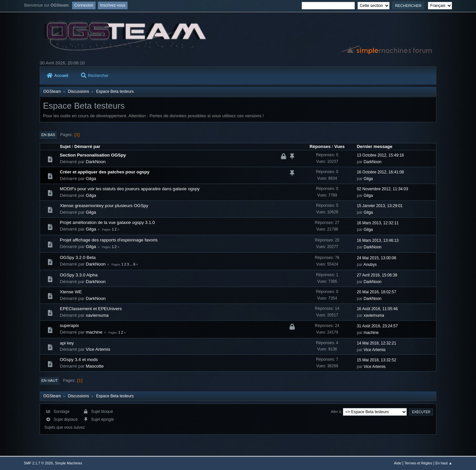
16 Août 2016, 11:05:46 (377, 309)
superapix (69, 325)
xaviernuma (97, 315)
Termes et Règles (418, 463)
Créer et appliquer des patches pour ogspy (105, 172)
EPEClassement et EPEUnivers (91, 309)
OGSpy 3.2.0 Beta (78, 257)
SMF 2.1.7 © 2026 (38, 463)
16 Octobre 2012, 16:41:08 (380, 172)
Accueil (58, 76)
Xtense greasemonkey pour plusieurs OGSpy (104, 206)
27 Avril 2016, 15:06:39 (377, 275)
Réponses (320, 146)
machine (94, 332)
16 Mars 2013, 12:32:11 (378, 223)
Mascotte (95, 366)
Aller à (336, 412)
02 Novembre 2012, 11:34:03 (382, 189)
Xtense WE (71, 292)
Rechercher (95, 76)
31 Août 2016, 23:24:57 (377, 326)
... (132, 264)
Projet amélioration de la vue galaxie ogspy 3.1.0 (107, 222)
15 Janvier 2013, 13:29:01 (380, 206)
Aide (398, 463)
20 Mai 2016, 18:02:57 (376, 292)
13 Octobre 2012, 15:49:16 (380, 155)
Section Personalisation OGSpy (93, 155)
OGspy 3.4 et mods (79, 360)
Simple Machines (68, 463)
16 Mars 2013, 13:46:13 (378, 240)
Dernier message (374, 146)
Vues (339, 146)
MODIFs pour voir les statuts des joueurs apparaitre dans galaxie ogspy (130, 189)
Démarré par (87, 146)
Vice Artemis (98, 349)
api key (67, 343)
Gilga (91, 179)
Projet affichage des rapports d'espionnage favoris (109, 240)
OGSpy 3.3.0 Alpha (79, 275)
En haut (50, 380)
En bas (48, 135)
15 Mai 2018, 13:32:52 (376, 360)
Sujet (65, 146)
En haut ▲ (444, 463)
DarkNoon (96, 162)
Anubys (370, 265)
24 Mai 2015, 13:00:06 (376, 258)
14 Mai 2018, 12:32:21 (376, 343)
